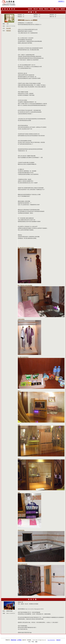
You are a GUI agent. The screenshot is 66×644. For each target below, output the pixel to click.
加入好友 (9, 28)
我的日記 (57, 9)
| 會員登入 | (61, 1)
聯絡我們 (58, 640)
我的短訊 (52, 9)
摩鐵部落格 (14, 640)
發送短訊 (9, 31)
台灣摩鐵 (19, 640)
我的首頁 (30, 9)
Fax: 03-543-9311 (51, 640)
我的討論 (41, 9)
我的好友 (46, 9)
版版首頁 (63, 9)
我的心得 (35, 9)
